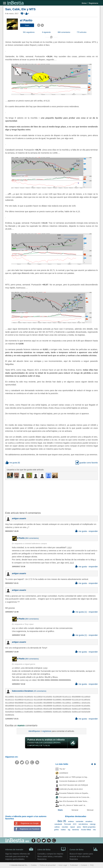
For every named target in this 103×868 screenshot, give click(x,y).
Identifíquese (34, 731)
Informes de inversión (19, 849)
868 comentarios (64, 32)
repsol (72, 827)
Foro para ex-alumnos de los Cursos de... (75, 797)
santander (80, 821)
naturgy (93, 824)
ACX (75, 824)
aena (79, 827)
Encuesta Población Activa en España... (74, 793)
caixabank (58, 824)
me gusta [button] (11, 463)
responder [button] (93, 531)
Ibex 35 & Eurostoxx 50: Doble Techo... (74, 801)
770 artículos (82, 32)
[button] (27, 25)
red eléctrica (83, 824)
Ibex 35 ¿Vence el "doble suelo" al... (73, 805)
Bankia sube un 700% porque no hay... (74, 777)
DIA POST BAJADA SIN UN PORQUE (74, 785)
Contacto (84, 865)
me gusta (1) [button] (80, 612)
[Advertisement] (48, 495)
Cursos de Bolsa (84, 849)
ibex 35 (62, 821)
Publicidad (74, 865)
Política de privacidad (48, 865)
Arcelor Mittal (86, 830)
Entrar (84, 3)
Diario (60, 810)
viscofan (65, 827)
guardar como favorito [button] (87, 463)
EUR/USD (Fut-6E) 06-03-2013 (71, 789)
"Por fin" (62, 769)
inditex (63, 830)
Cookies (34, 865)
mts (94, 830)
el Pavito (26, 20)
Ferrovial (68, 824)
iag (69, 830)
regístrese (47, 731)
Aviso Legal (63, 865)
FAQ (92, 865)
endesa (71, 821)
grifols (56, 830)
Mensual (90, 810)
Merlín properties (89, 827)
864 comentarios (32, 538)
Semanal (75, 810)
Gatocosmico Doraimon (23, 691)
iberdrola (76, 830)
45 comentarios (40, 691)
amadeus (89, 821)
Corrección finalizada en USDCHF (72, 781)
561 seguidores (29, 32)
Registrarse (94, 3)
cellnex (57, 827)
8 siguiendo (46, 32)
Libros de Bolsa (51, 849)
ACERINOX (64, 773)
